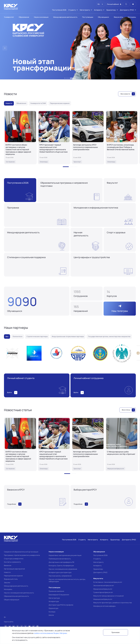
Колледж (52, 612)
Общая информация (12, 600)
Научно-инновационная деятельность (19, 593)
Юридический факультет (103, 589)
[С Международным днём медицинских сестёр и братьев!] (122, 444)
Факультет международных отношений (108, 596)
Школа (51, 615)
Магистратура (54, 598)
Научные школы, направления (60, 576)
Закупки (7, 583)
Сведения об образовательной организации (21, 552)
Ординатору (98, 569)
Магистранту (98, 562)
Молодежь (8, 589)
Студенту (97, 559)
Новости (7, 572)
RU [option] (99, 4)
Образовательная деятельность (16, 596)
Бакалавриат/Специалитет (59, 595)
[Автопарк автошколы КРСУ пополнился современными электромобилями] (88, 137)
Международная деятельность (16, 586)
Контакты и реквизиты (12, 562)
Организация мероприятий (14, 569)
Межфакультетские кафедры (104, 606)
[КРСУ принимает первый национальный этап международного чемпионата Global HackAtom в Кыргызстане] (54, 137)
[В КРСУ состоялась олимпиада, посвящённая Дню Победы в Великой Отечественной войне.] (122, 137)
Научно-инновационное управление (63, 569)
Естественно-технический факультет (108, 582)
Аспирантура (54, 601)
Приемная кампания (56, 591)
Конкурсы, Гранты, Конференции (61, 566)
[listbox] (101, 4)
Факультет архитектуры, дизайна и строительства (113, 603)
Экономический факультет (104, 586)
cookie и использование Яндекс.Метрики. (50, 633)
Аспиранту (97, 566)
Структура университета (14, 559)
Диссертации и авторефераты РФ (61, 562)
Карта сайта (9, 622)
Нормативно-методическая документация (65, 555)
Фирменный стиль (11, 579)
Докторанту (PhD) (100, 572)
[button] (65, 78)
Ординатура (53, 608)
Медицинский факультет (103, 599)
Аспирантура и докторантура (60, 572)
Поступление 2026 (100, 555)
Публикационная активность (60, 559)
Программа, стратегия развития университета (22, 555)
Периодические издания (13, 576)
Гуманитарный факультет (103, 592)
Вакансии (8, 565)
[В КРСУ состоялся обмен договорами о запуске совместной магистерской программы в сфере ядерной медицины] (20, 137)
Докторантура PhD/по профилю (61, 605)
